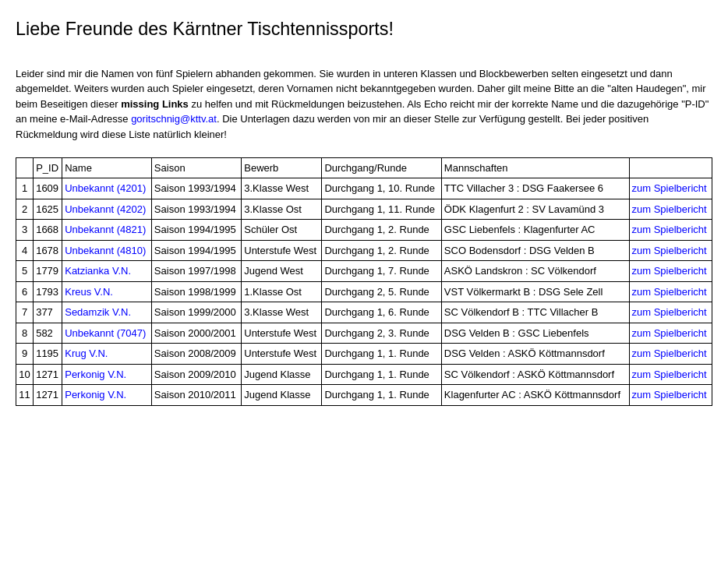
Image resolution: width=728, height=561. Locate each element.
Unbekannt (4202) (105, 209)
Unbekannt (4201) (105, 188)
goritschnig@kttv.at (174, 119)
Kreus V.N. (89, 292)
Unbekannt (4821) (105, 229)
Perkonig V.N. (95, 374)
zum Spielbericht (670, 188)
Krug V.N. (86, 353)
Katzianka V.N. (98, 271)
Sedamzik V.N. (98, 312)
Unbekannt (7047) (105, 333)
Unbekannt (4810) (105, 251)
